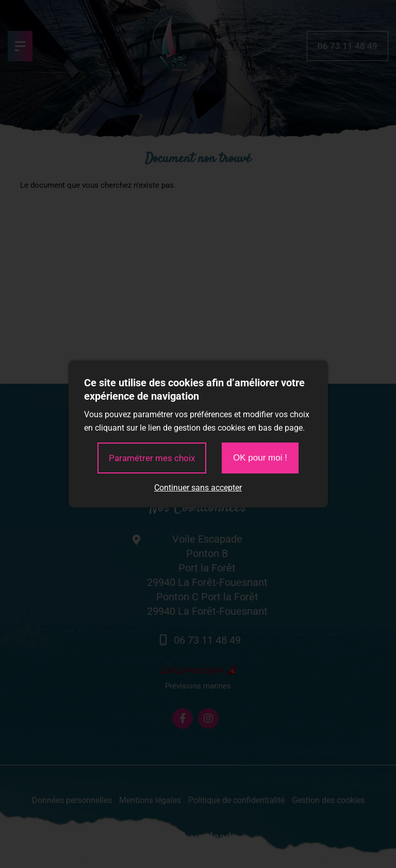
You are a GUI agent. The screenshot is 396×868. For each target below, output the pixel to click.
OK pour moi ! (260, 458)
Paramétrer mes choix (152, 458)
